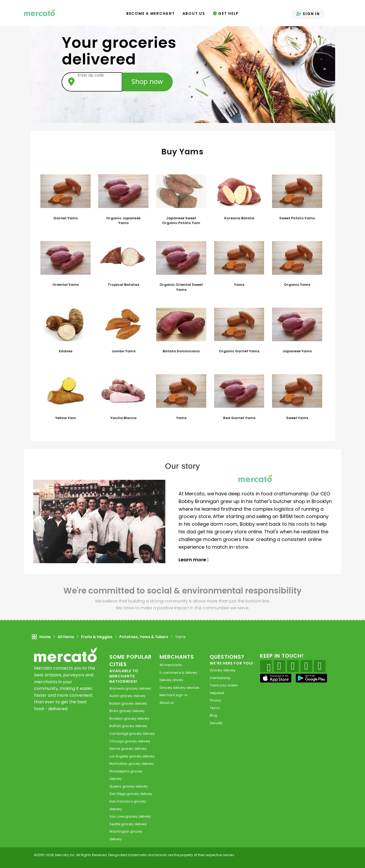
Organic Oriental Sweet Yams (181, 287)
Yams (239, 285)
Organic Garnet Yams (239, 351)
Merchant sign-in (174, 695)
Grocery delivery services (179, 688)
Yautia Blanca (123, 418)
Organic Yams (297, 285)
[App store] (276, 678)
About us (167, 703)
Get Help (226, 13)
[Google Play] (311, 678)
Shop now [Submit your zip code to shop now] (147, 82)
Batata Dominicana (181, 351)
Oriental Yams (65, 285)
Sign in (308, 14)
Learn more (194, 560)
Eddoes (66, 351)
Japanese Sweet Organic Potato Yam (181, 221)
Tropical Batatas (123, 285)
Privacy (216, 700)
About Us (194, 13)
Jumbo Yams (123, 351)
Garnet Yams (65, 218)
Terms (215, 708)
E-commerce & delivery (178, 673)
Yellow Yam (66, 418)
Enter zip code (91, 75)
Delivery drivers (171, 680)
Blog (213, 715)
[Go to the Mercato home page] (40, 12)
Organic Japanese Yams (123, 221)
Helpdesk (217, 693)
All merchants (171, 665)
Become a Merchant (151, 13)
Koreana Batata (239, 218)
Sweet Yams (297, 418)
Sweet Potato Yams (297, 218)
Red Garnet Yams (239, 418)
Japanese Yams (297, 351)
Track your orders (224, 685)
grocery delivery (130, 688)
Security (216, 723)
